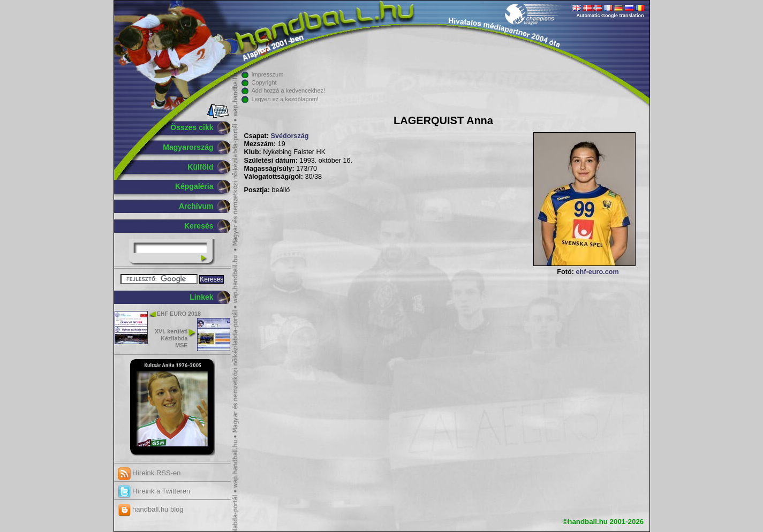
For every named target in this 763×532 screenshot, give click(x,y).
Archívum (196, 206)
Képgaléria (194, 186)
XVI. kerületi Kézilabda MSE (171, 338)
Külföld (200, 167)
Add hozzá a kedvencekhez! (289, 90)
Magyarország (188, 147)
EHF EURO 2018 (179, 314)
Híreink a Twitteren (154, 491)
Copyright (264, 82)
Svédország (289, 136)
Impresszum (268, 74)
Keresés (199, 226)
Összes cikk (192, 127)
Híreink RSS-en (149, 473)
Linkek (201, 297)
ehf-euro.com (597, 272)
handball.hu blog (151, 509)
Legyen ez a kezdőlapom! (285, 99)
